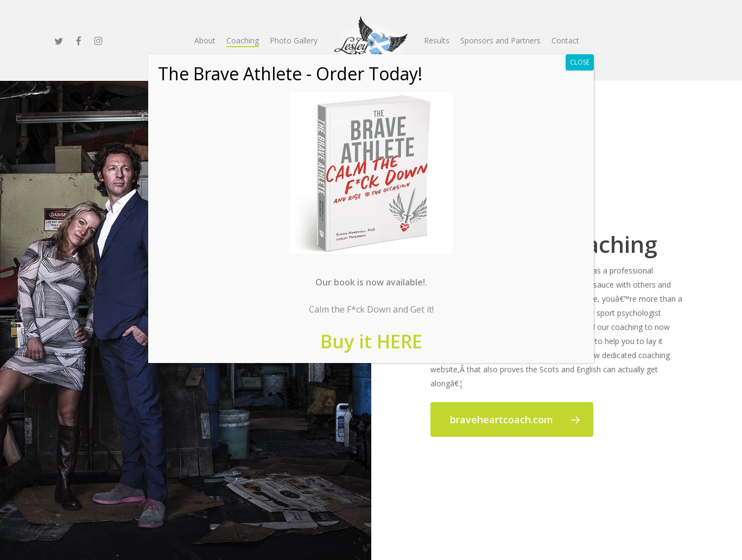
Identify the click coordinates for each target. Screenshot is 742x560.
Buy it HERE (371, 341)
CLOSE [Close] (580, 62)
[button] (512, 419)
